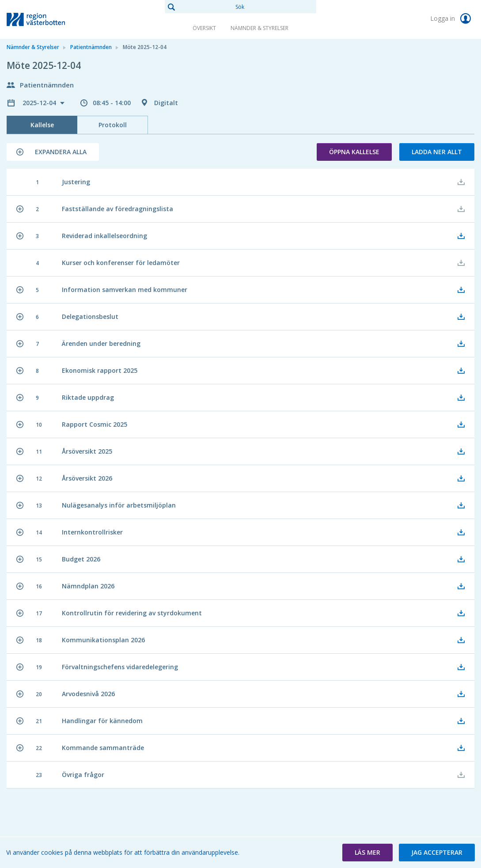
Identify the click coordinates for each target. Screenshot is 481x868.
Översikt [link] (204, 28)
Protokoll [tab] (113, 125)
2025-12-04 (40, 103)
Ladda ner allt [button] (437, 152)
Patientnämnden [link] (91, 47)
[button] (53, 152)
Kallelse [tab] (42, 125)
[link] (51, 19)
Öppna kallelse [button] (354, 152)
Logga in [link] (452, 19)
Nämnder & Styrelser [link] (259, 28)
